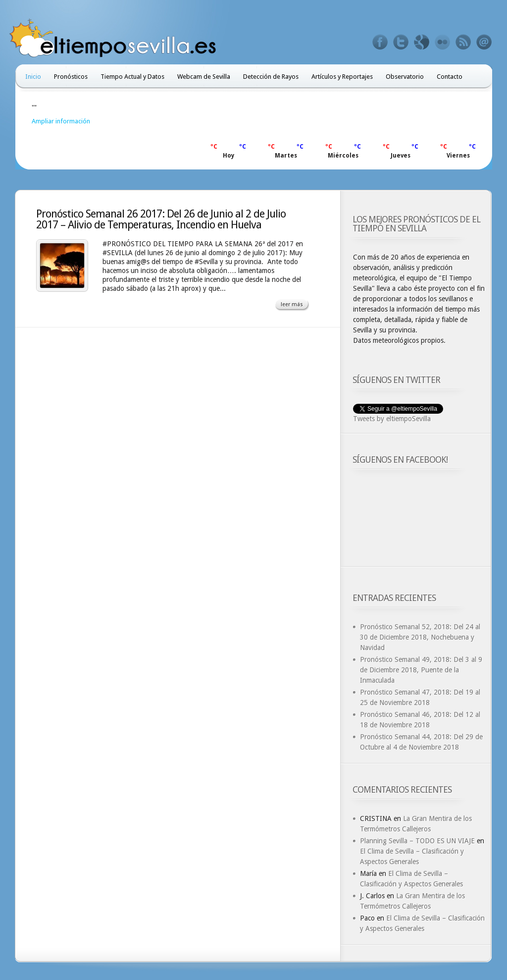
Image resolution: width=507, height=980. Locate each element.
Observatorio (405, 77)
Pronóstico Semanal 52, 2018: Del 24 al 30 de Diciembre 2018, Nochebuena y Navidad (420, 637)
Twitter (401, 42)
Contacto (450, 77)
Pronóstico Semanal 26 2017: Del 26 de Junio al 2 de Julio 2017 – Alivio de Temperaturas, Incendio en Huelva (161, 219)
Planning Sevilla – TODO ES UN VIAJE (417, 841)
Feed (463, 42)
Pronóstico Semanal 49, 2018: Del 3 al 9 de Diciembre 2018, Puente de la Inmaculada (421, 670)
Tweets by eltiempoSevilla (392, 419)
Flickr (443, 42)
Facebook (380, 42)
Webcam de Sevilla (204, 77)
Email (484, 42)
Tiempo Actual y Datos (132, 77)
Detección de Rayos (271, 77)
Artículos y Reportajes (342, 77)
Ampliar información (61, 121)
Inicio (33, 77)
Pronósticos (71, 77)
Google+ (422, 42)
